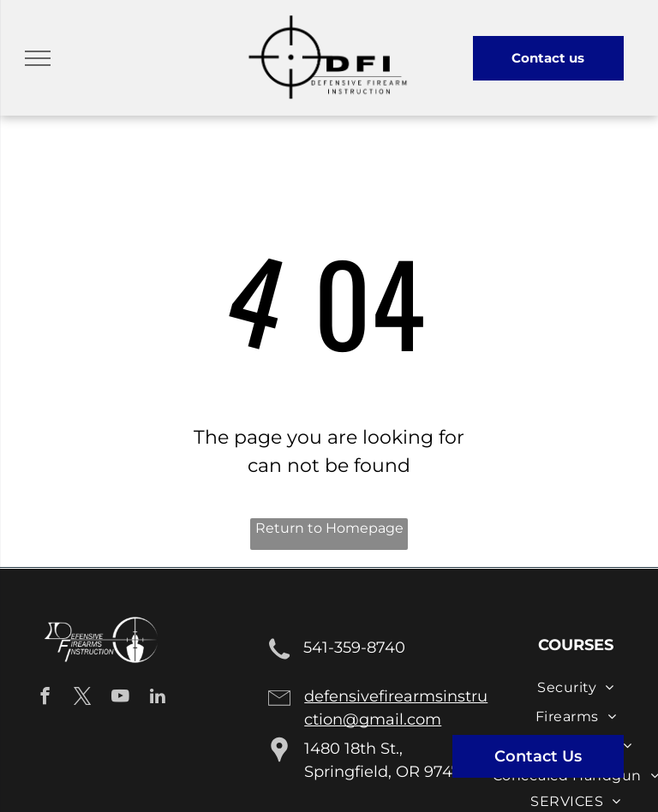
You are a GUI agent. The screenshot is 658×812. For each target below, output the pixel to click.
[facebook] (45, 698)
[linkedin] (158, 698)
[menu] (38, 58)
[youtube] (120, 698)
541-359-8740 (354, 648)
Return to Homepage (329, 528)
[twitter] (83, 698)
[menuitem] (575, 687)
